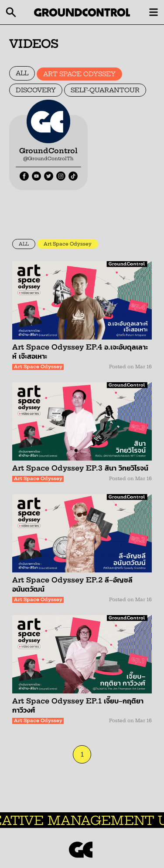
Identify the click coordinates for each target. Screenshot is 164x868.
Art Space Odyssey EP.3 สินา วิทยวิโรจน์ (80, 468)
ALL (22, 73)
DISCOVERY (36, 90)
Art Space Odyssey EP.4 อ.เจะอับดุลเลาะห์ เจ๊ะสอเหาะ (80, 352)
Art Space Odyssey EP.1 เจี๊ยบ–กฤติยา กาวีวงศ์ (78, 705)
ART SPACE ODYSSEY (79, 74)
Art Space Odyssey (68, 244)
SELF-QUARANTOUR (105, 90)
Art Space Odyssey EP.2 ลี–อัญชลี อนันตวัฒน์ (72, 584)
